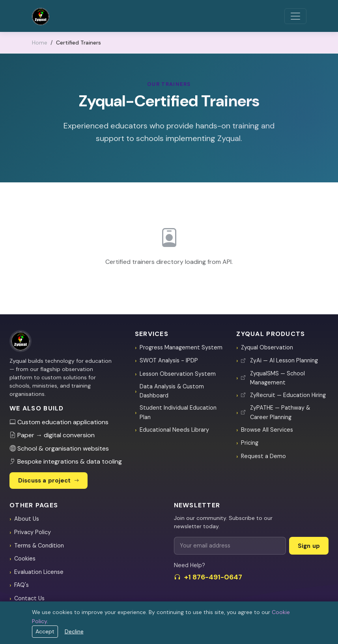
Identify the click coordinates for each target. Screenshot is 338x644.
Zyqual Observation (267, 347)
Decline (74, 631)
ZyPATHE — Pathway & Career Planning (275, 412)
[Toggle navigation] (295, 16)
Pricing (250, 443)
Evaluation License (39, 572)
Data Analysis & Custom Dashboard (172, 391)
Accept (45, 631)
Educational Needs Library (174, 430)
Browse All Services (267, 430)
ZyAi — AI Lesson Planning (279, 360)
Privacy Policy (33, 532)
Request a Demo (263, 456)
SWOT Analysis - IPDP (169, 360)
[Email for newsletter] (230, 546)
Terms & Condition (39, 546)
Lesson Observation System (178, 374)
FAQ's (21, 585)
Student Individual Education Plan (178, 412)
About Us (27, 519)
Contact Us (29, 598)
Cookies (25, 559)
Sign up (309, 546)
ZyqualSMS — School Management (273, 378)
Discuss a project (49, 481)
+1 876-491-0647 (208, 577)
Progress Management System (181, 347)
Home (40, 43)
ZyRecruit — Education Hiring (283, 395)
